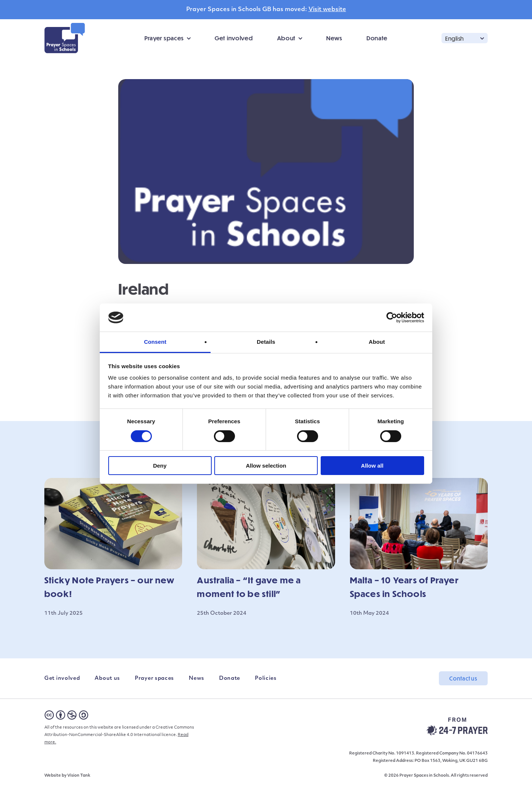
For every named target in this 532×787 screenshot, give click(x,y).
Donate (377, 38)
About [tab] (377, 342)
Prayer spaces (164, 38)
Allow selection (266, 466)
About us (107, 679)
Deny (160, 466)
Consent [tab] (155, 342)
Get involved (234, 38)
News (334, 38)
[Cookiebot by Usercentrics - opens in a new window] (392, 318)
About (287, 38)
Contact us (463, 678)
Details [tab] (266, 342)
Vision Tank (79, 776)
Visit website (327, 10)
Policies (266, 679)
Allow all (372, 466)
